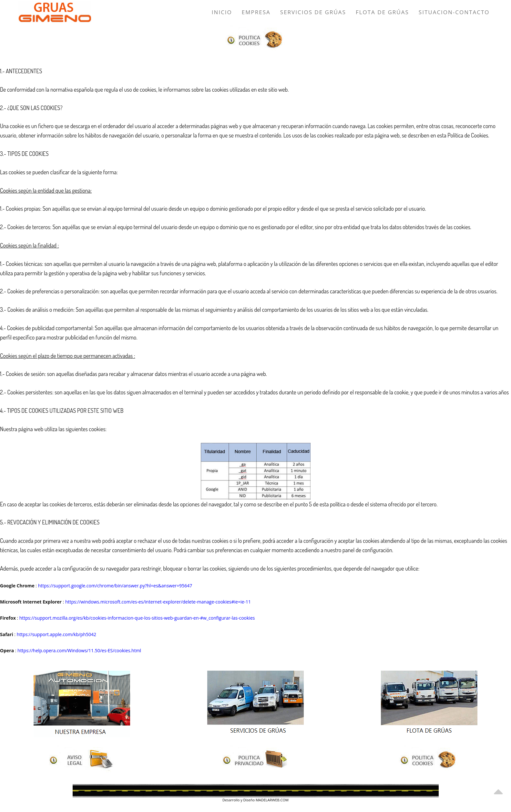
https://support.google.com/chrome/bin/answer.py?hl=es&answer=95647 (115, 586)
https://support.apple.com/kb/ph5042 (56, 634)
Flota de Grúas (382, 12)
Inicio (222, 12)
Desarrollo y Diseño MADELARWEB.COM (255, 800)
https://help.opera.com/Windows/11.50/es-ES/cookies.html (79, 650)
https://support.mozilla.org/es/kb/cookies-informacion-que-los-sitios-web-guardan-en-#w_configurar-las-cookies (137, 618)
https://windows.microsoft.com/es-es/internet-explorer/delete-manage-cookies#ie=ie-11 (158, 602)
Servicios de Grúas (313, 12)
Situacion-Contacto (454, 12)
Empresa (256, 12)
